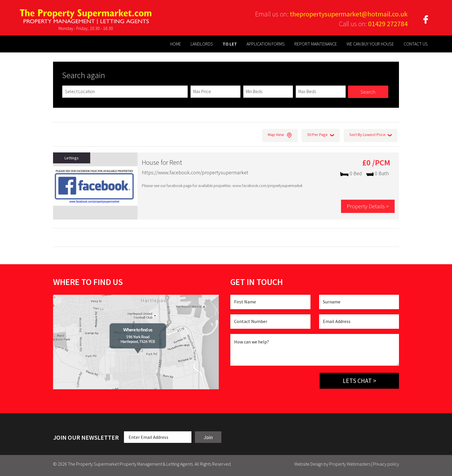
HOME (176, 44)
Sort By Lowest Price (371, 135)
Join (208, 437)
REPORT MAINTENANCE (316, 44)
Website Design (309, 464)
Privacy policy (386, 464)
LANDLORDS (202, 44)
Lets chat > (359, 381)
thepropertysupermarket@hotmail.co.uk (349, 14)
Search (368, 92)
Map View (280, 135)
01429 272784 (388, 24)
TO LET (230, 44)
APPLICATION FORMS (266, 44)
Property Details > (367, 206)
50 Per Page (321, 135)
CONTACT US (416, 44)
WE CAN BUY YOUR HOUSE (370, 44)
